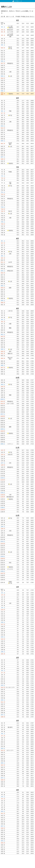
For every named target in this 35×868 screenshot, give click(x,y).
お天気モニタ (17, 1)
